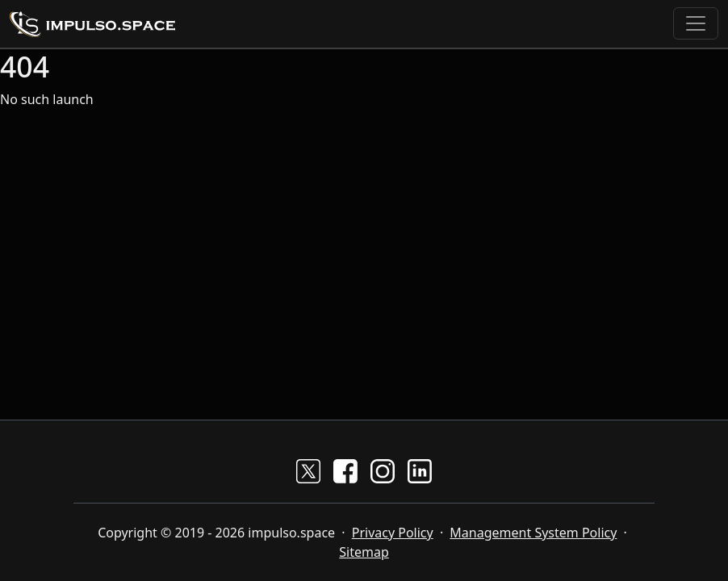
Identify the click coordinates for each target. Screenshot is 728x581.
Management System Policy (533, 533)
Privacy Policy (393, 533)
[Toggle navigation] (696, 23)
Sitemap (364, 552)
